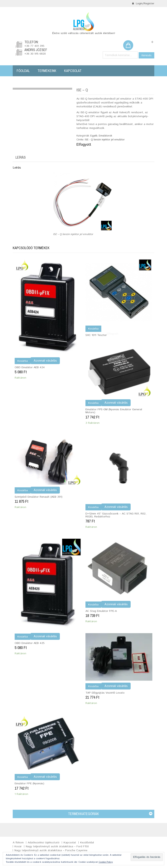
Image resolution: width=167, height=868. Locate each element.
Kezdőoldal (87, 843)
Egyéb (94, 136)
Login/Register (143, 4)
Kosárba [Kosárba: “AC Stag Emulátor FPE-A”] (93, 605)
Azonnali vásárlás (45, 361)
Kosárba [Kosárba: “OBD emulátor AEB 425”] (23, 637)
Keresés (146, 55)
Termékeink (47, 71)
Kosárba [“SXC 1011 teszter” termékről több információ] (93, 329)
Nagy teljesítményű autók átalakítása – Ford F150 (57, 846)
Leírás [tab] (21, 157)
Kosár (18, 846)
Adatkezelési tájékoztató (44, 843)
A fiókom (18, 843)
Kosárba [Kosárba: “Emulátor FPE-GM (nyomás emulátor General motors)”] (93, 403)
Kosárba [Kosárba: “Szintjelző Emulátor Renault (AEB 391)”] (23, 490)
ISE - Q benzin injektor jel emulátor (105, 140)
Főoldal (23, 71)
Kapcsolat (73, 71)
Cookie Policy (106, 862)
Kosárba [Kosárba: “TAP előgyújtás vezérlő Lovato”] (93, 686)
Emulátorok (105, 136)
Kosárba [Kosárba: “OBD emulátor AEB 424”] (23, 361)
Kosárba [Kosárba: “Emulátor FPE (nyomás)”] (23, 777)
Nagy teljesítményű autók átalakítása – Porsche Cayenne (51, 850)
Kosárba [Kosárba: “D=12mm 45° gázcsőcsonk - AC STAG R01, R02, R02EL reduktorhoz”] (93, 507)
